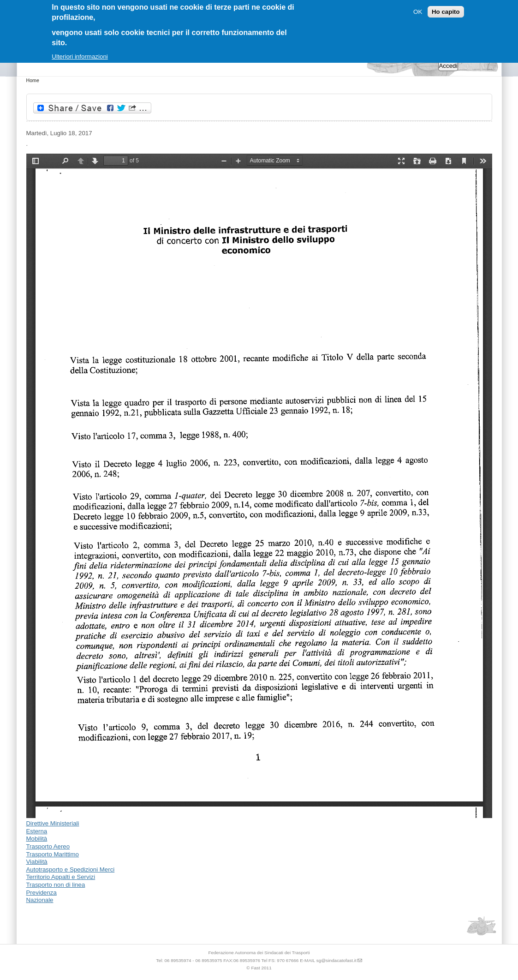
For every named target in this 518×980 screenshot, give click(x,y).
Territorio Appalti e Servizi (61, 877)
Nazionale (40, 900)
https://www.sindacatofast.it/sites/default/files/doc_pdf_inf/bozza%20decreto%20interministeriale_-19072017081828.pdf (259, 486)
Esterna (37, 831)
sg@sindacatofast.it (336, 960)
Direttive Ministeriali (53, 823)
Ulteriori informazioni (80, 57)
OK (418, 12)
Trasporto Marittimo (53, 854)
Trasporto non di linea (56, 885)
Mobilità (37, 839)
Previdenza (42, 893)
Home (33, 80)
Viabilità (37, 862)
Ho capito (446, 12)
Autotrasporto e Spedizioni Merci (71, 869)
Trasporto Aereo (48, 846)
